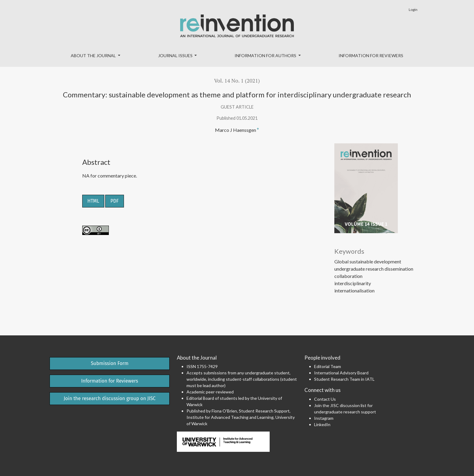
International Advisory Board (341, 373)
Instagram (324, 418)
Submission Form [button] (110, 363)
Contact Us (325, 399)
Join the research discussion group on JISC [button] (110, 398)
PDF (114, 201)
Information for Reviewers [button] (110, 381)
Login (413, 10)
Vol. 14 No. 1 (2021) (237, 81)
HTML (93, 201)
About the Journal (94, 55)
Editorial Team (328, 366)
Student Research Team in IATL (344, 379)
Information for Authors (266, 55)
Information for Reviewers (371, 55)
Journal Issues (176, 55)
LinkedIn (322, 424)
